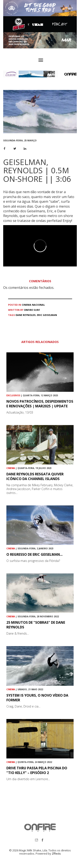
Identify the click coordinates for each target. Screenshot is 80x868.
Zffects (56, 854)
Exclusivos (13, 395)
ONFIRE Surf (32, 310)
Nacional (38, 305)
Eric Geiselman (47, 315)
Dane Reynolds (26, 315)
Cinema (27, 305)
